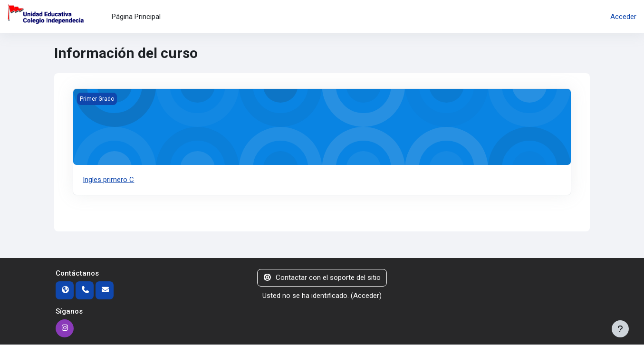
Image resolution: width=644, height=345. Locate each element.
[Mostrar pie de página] (620, 329)
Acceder (623, 17)
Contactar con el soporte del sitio (322, 278)
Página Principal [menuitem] (136, 17)
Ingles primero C (108, 180)
